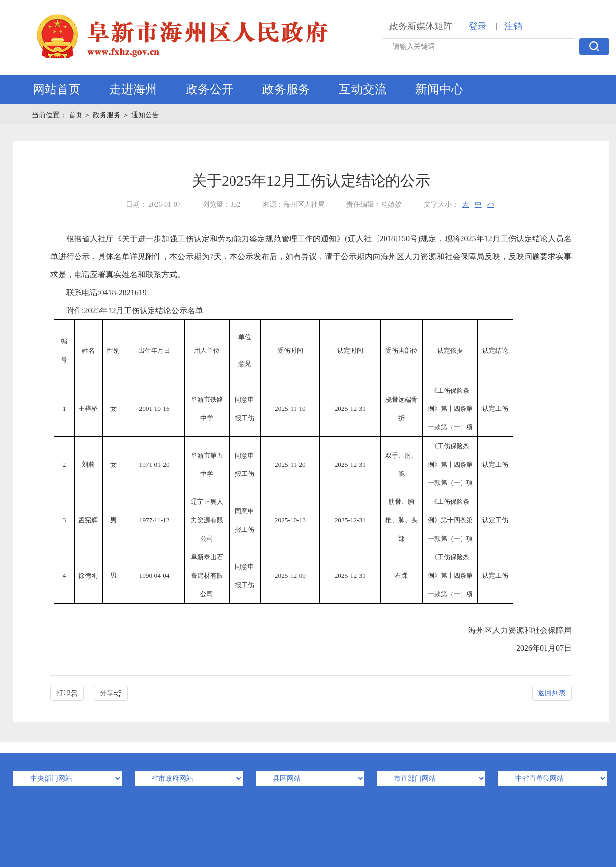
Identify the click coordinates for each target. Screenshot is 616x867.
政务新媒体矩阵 (421, 26)
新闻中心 (439, 89)
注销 (513, 26)
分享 (111, 693)
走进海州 (133, 89)
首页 (77, 115)
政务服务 (286, 89)
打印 (67, 693)
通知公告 (145, 115)
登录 (478, 26)
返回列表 (552, 693)
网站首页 (57, 89)
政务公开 (210, 89)
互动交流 (363, 89)
